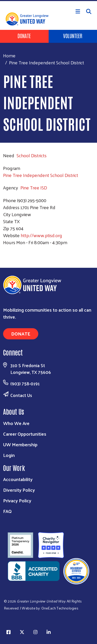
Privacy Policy (17, 500)
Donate (24, 36)
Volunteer (73, 36)
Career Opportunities (25, 434)
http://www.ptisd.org (41, 235)
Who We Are (16, 423)
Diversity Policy (19, 490)
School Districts (32, 155)
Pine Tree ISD (34, 187)
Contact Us (21, 395)
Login (9, 455)
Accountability (18, 479)
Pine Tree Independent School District (41, 175)
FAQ (7, 511)
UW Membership (20, 444)
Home (9, 55)
